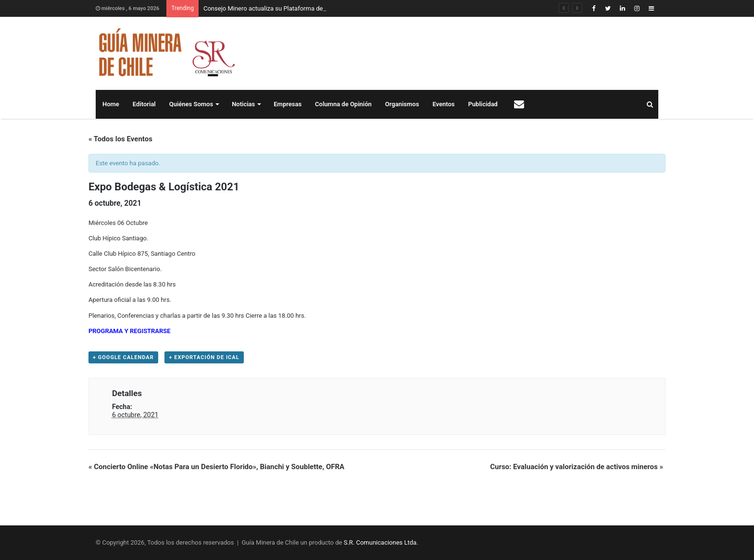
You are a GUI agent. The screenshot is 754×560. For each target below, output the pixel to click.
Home (111, 104)
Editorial (144, 104)
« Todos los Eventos (120, 139)
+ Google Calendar (123, 357)
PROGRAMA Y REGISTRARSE (130, 331)
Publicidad (483, 104)
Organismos (402, 104)
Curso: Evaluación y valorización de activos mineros (577, 467)
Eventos (443, 104)
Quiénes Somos (191, 104)
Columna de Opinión (343, 104)
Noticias (243, 104)
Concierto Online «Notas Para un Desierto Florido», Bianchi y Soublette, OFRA (216, 467)
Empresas (288, 104)
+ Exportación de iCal (204, 357)
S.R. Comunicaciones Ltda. (381, 542)
